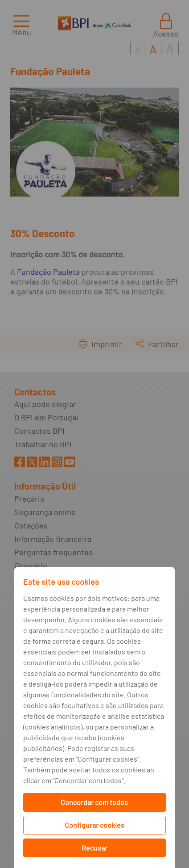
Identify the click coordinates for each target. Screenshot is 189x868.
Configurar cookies (94, 825)
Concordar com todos (94, 802)
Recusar (94, 848)
